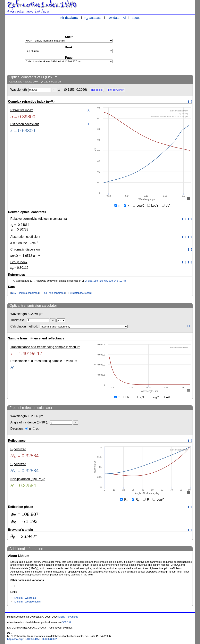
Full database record (80, 293)
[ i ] (190, 101)
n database (93, 18)
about (136, 18)
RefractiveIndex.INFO (42, 5)
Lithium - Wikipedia (25, 598)
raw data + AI (117, 18)
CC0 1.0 (66, 622)
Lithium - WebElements (28, 602)
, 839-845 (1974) (105, 281)
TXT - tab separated (54, 293)
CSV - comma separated (25, 293)
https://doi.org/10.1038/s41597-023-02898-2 (32, 639)
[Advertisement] (163, 48)
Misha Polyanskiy (68, 617)
